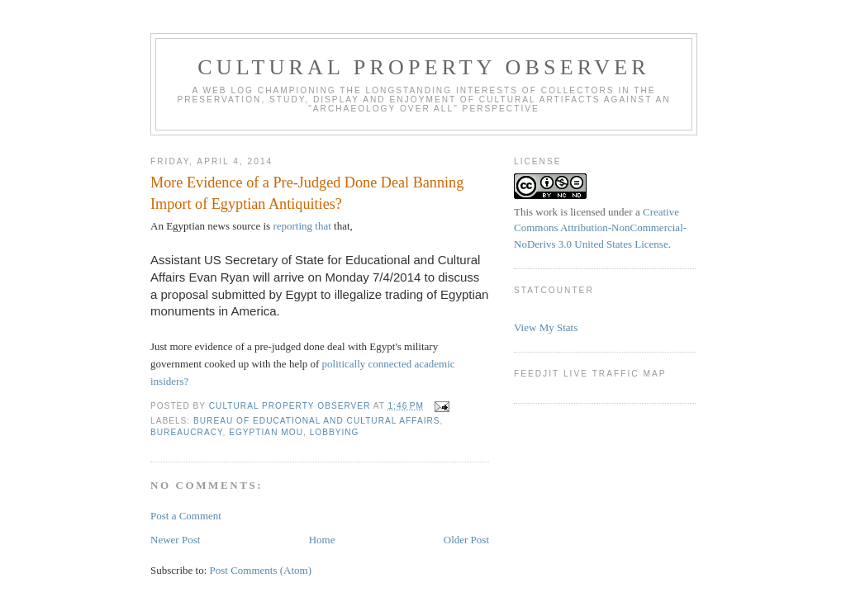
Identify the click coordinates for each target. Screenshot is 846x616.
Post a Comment (186, 516)
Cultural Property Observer (424, 67)
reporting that (302, 226)
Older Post (466, 540)
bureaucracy (187, 432)
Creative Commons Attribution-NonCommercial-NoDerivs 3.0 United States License (600, 228)
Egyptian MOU (266, 432)
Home (322, 540)
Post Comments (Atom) (261, 570)
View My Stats (546, 327)
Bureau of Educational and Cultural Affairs (317, 421)
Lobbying (335, 432)
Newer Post (175, 540)
